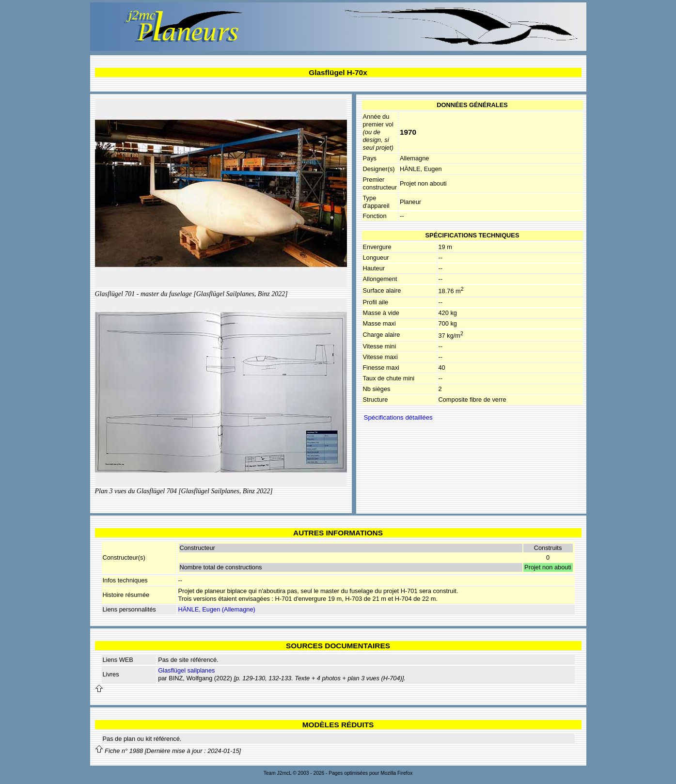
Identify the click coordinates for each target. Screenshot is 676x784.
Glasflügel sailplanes (186, 670)
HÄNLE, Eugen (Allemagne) (217, 609)
